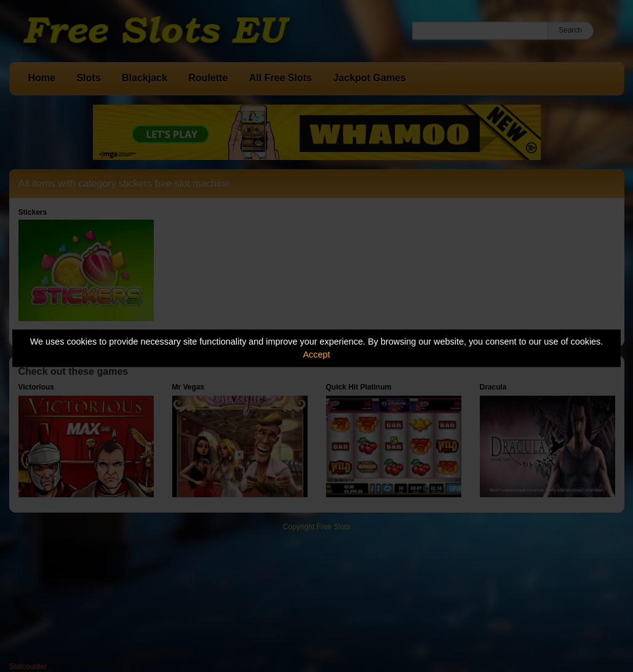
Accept (317, 354)
